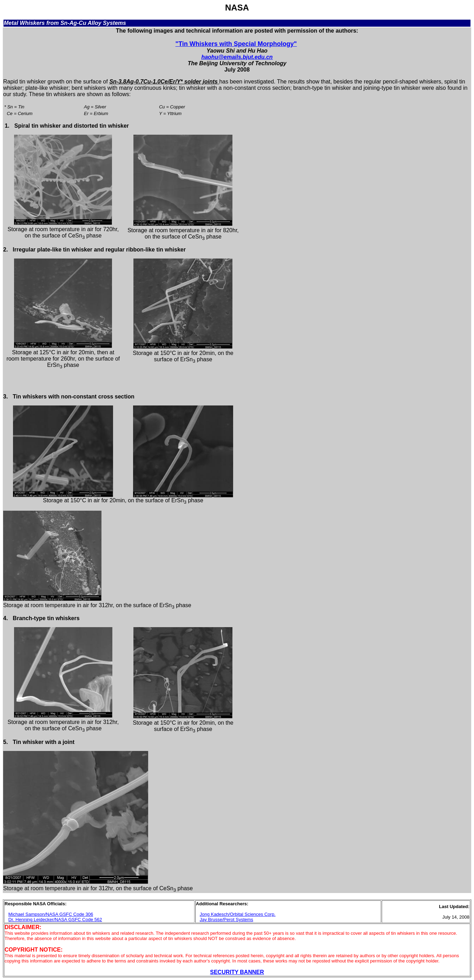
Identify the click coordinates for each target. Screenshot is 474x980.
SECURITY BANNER (237, 972)
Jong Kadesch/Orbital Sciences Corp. (238, 914)
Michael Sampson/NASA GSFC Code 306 (51, 914)
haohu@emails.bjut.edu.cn (237, 57)
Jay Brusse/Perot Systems (226, 919)
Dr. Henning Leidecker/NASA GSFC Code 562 (55, 919)
